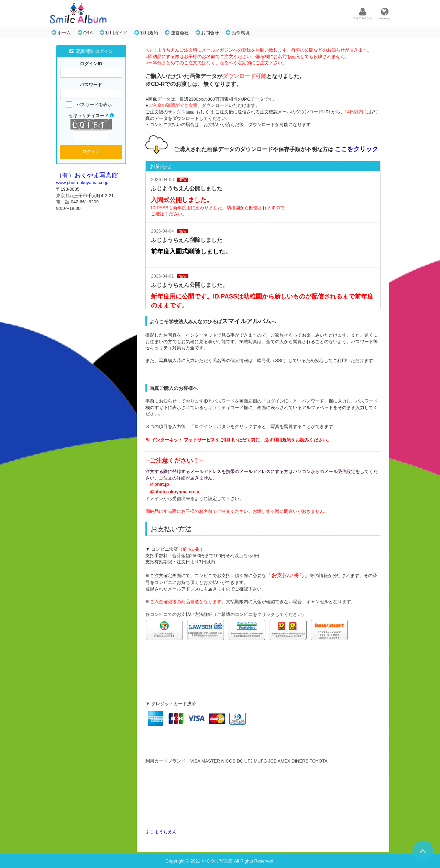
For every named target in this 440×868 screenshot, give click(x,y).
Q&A (85, 33)
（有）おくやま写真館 (87, 175)
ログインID (91, 64)
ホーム (61, 33)
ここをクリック (356, 149)
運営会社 (177, 33)
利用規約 (146, 33)
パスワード (91, 85)
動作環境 (238, 33)
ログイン (91, 152)
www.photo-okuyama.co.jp (82, 183)
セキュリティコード (91, 116)
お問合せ (207, 33)
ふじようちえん (161, 832)
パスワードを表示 (94, 105)
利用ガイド (114, 33)
